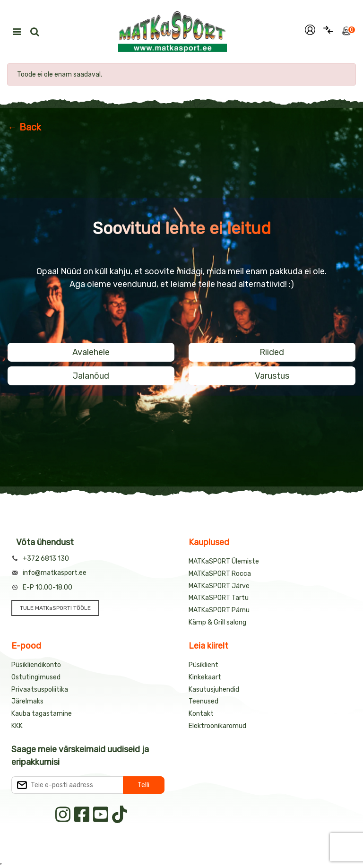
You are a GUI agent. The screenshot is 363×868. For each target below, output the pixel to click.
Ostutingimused (36, 677)
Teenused (203, 701)
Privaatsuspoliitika (40, 690)
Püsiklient (203, 665)
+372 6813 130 (46, 559)
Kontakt (201, 714)
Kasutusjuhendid (214, 690)
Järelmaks (27, 701)
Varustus (272, 376)
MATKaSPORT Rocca (220, 574)
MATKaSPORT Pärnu (219, 610)
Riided (272, 352)
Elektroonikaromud (217, 726)
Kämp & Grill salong (217, 622)
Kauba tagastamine (42, 714)
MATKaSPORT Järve (219, 586)
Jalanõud (91, 376)
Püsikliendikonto (36, 665)
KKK (17, 726)
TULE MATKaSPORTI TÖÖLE (55, 608)
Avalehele (91, 352)
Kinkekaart (205, 677)
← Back (24, 127)
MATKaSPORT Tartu (219, 598)
